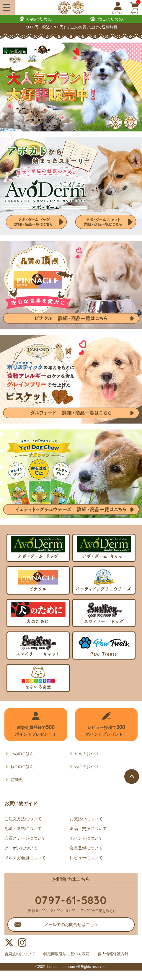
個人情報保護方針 (21, 963)
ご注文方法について (23, 819)
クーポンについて (21, 848)
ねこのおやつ (86, 767)
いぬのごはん (22, 754)
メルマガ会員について (25, 858)
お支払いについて (86, 819)
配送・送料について (23, 828)
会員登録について (86, 848)
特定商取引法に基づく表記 (71, 954)
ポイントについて (86, 838)
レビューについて (86, 858)
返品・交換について (88, 828)
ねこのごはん (22, 767)
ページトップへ (132, 776)
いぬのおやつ (86, 754)
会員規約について (21, 954)
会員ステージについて (25, 838)
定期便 (16, 780)
